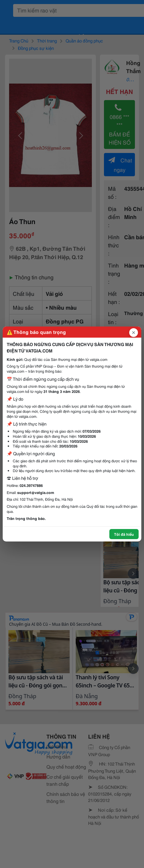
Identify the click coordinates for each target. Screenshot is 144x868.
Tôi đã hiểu (124, 534)
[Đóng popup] (134, 333)
